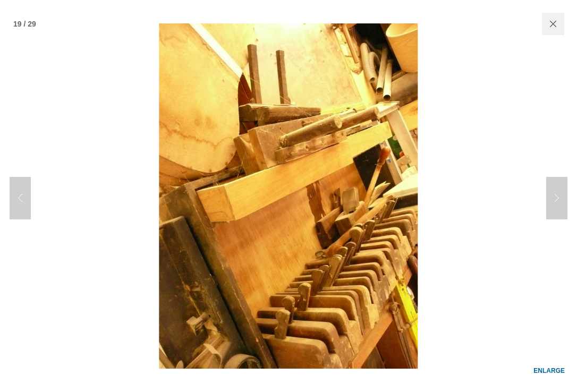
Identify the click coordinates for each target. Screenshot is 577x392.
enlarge (549, 361)
